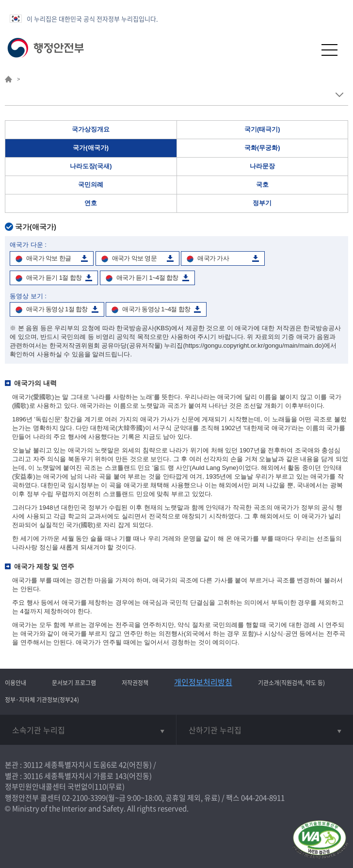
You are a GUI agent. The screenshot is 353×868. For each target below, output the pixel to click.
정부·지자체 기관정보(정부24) (42, 700)
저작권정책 (135, 683)
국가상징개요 (91, 129)
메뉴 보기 (339, 95)
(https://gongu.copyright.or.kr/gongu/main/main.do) (254, 346)
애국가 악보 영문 (134, 258)
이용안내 (16, 683)
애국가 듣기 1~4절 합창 (147, 278)
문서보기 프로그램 (74, 683)
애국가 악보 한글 (48, 258)
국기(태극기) (262, 129)
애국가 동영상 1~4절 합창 (156, 309)
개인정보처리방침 (203, 682)
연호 (91, 203)
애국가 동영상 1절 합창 (57, 309)
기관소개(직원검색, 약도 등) (291, 683)
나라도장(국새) (91, 166)
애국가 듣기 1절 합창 (54, 278)
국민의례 (91, 185)
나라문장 (262, 166)
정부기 (262, 203)
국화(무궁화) (262, 148)
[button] (306, 50)
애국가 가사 (213, 258)
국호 (262, 185)
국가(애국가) (91, 148)
